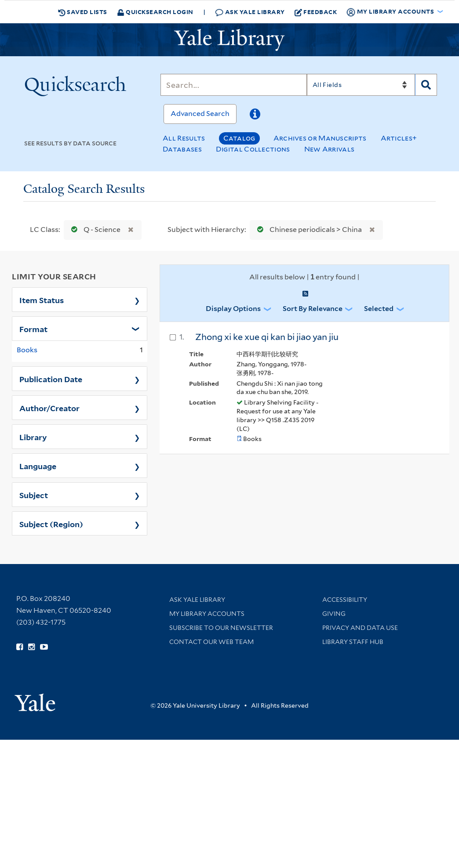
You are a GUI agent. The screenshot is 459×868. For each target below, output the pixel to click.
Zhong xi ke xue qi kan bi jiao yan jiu (267, 337)
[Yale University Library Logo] (229, 40)
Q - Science (94, 230)
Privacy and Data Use (360, 628)
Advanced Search (200, 114)
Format (33, 329)
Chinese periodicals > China (308, 230)
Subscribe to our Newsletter (221, 628)
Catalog (239, 138)
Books (27, 350)
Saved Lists (83, 12)
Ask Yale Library (250, 12)
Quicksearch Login (155, 12)
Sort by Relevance (313, 309)
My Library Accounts (207, 614)
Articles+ (399, 138)
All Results (184, 138)
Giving (334, 614)
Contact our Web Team (211, 642)
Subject (34, 495)
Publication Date (51, 379)
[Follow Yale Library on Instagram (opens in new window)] (31, 647)
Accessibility (345, 600)
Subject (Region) (51, 524)
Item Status (42, 300)
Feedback (316, 12)
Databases (182, 149)
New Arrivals (330, 149)
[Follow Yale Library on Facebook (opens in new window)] (20, 647)
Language (38, 466)
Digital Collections (253, 149)
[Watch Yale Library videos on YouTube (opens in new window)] (44, 647)
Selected (379, 309)
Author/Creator (49, 408)
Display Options (233, 309)
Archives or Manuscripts (320, 138)
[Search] (233, 85)
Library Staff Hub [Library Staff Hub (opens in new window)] (353, 642)
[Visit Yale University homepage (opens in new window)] (35, 700)
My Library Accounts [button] (391, 12)
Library (33, 437)
